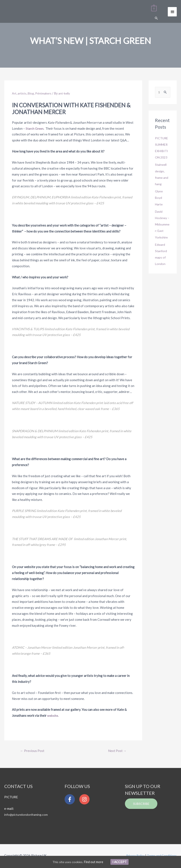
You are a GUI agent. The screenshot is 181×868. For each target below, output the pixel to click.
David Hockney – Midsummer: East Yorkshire (163, 224)
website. (53, 716)
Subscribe (142, 804)
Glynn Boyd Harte (159, 198)
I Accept (120, 862)
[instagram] (85, 800)
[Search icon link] (156, 18)
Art (14, 93)
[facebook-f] (72, 800)
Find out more (94, 862)
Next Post (117, 751)
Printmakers (45, 93)
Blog (32, 93)
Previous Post (33, 751)
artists (23, 93)
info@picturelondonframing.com (27, 815)
